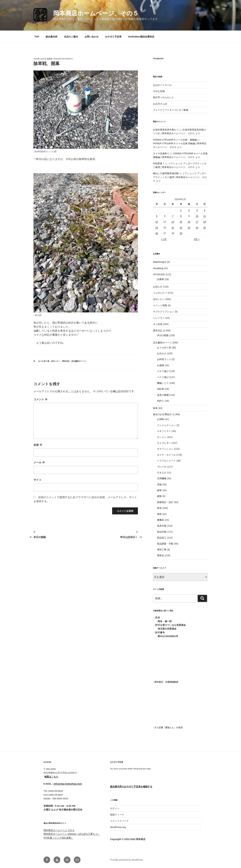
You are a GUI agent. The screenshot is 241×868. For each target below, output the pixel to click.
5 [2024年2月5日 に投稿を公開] (157, 216)
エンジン (162, 437)
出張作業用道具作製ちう (166, 130)
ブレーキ (162, 467)
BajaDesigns (160, 262)
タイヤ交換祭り (161, 153)
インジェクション (166, 425)
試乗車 (160, 279)
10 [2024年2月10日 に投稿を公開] (197, 216)
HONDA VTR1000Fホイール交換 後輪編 (175, 140)
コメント (41, 399)
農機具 (160, 520)
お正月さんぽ (160, 104)
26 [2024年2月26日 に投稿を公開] (157, 233)
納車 (159, 490)
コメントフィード (119, 821)
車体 (159, 508)
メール (39, 462)
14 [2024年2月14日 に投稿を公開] (173, 222)
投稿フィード (117, 815)
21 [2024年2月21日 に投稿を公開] (173, 228)
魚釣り (160, 401)
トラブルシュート (166, 461)
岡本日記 (66, 361)
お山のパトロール (162, 85)
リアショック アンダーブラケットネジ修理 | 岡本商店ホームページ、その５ (180, 177)
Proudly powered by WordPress (127, 860)
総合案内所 (52, 37)
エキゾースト (164, 431)
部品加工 (162, 538)
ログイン (115, 808)
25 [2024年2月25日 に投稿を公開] (205, 228)
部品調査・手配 (165, 544)
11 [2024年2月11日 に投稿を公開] (205, 216)
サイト (37, 480)
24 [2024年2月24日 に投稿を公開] (197, 228)
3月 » (197, 239)
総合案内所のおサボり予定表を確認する (131, 787)
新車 (155, 408)
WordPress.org (118, 827)
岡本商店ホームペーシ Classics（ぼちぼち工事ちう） (72, 834)
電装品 (160, 555)
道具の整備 (163, 395)
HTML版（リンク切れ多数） (58, 838)
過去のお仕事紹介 (162, 414)
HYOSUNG (159, 274)
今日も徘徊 (159, 91)
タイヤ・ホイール (166, 455)
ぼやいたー (56, 361)
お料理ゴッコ (164, 359)
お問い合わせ (92, 37)
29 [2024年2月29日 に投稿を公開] (181, 233)
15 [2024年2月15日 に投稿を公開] (181, 222)
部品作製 (162, 532)
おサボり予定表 (113, 37)
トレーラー (159, 318)
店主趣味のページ (79, 361)
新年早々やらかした (164, 97)
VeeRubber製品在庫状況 (141, 37)
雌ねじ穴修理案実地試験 (166, 173)
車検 (159, 514)
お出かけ (162, 353)
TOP (37, 37)
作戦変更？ (159, 163)
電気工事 (162, 550)
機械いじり (163, 383)
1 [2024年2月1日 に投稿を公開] (181, 210)
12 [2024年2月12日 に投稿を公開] (157, 222)
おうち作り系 (44, 361)
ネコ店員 (158, 324)
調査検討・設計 (165, 502)
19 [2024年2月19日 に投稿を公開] (157, 228)
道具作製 (162, 526)
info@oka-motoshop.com (68, 784)
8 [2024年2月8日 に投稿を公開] (181, 216)
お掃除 (160, 419)
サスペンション (165, 449)
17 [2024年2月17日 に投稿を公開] (197, 222)
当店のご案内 (71, 37)
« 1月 (164, 239)
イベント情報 (160, 305)
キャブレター (164, 443)
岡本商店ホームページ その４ (59, 830)
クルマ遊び (163, 371)
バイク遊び (163, 377)
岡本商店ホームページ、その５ (96, 13)
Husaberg (158, 268)
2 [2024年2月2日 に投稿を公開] (189, 210)
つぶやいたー (160, 293)
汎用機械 (162, 478)
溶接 (159, 484)
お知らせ (158, 287)
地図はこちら (51, 777)
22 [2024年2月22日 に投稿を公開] (181, 228)
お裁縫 (160, 365)
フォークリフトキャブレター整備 (171, 110)
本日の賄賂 (163, 335)
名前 (38, 445)
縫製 (159, 496)
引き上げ (162, 473)
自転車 (160, 389)
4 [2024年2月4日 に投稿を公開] (205, 210)
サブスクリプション (164, 312)
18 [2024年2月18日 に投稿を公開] (205, 222)
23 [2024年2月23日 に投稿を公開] (189, 228)
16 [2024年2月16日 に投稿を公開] (189, 222)
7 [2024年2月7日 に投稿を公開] (173, 216)
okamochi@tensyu (63, 59)
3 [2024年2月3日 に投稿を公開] (197, 210)
